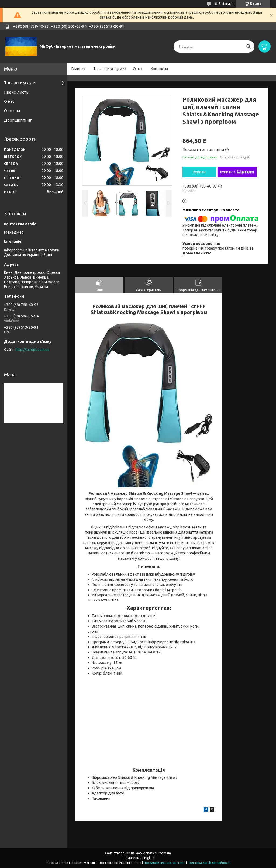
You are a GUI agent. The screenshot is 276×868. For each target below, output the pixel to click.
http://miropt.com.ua (32, 350)
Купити (199, 172)
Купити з (237, 172)
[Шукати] (248, 46)
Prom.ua (164, 853)
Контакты (159, 69)
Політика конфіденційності (209, 863)
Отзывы (12, 111)
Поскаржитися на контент (164, 863)
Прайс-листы (17, 92)
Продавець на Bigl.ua (138, 858)
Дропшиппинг (18, 120)
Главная (78, 69)
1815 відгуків (223, 4)
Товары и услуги (108, 69)
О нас (138, 69)
